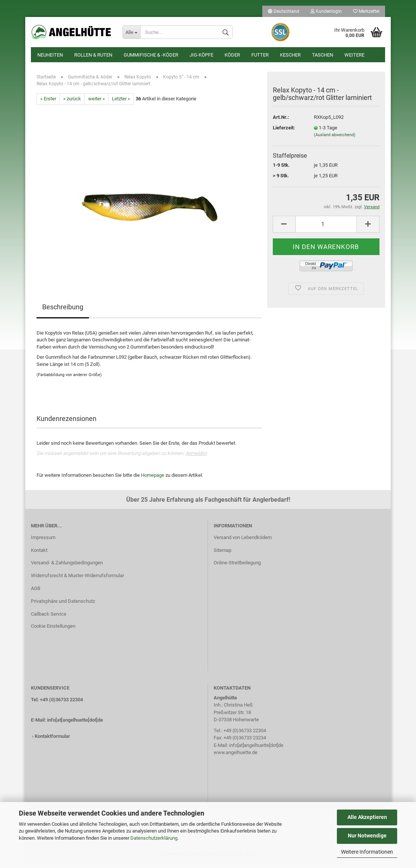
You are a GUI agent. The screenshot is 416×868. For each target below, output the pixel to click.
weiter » (96, 102)
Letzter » (121, 102)
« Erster (48, 102)
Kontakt (39, 554)
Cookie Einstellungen (53, 630)
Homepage (153, 479)
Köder (232, 55)
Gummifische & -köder (151, 55)
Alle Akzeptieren (367, 817)
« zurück (72, 102)
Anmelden (196, 457)
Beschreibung (63, 311)
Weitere (354, 55)
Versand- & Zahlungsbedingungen (67, 567)
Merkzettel (366, 11)
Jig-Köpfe (201, 55)
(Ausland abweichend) (335, 139)
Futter (260, 55)
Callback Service (49, 618)
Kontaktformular (52, 740)
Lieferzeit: (284, 131)
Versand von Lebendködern (243, 541)
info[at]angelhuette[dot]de (75, 724)
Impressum (43, 541)
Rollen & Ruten (93, 55)
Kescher (290, 55)
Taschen (323, 55)
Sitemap (223, 554)
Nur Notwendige (367, 836)
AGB (36, 592)
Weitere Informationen (367, 852)
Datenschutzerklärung (154, 838)
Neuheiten (50, 55)
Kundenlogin (326, 11)
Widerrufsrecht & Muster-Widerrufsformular (77, 580)
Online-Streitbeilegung (237, 567)
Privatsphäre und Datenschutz (63, 605)
